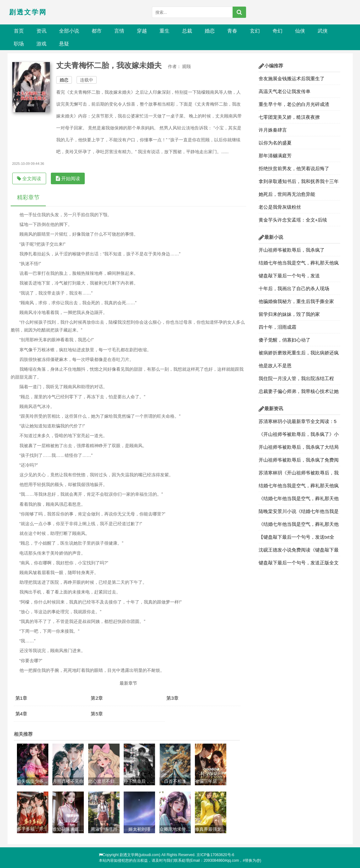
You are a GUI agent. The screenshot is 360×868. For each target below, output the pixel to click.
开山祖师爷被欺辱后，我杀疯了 (292, 250)
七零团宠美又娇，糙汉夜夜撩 (289, 117)
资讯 (41, 31)
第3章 (172, 698)
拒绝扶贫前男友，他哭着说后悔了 (294, 168)
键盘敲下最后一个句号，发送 (289, 276)
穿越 (142, 31)
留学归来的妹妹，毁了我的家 (289, 314)
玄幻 (255, 31)
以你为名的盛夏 (275, 143)
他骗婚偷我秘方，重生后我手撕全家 (296, 301)
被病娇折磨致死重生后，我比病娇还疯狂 (299, 354)
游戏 (41, 44)
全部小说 (69, 31)
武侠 (323, 31)
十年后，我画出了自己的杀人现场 (294, 288)
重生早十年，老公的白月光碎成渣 (294, 104)
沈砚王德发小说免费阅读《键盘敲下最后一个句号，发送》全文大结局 (299, 552)
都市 (97, 31)
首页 (19, 31)
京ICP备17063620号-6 (215, 855)
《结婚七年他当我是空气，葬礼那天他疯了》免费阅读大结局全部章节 (299, 500)
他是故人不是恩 (275, 366)
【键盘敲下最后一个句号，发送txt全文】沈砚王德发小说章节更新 (296, 539)
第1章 (21, 698)
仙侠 (300, 31)
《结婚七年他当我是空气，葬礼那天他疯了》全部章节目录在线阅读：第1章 (299, 526)
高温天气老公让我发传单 (285, 91)
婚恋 (210, 31)
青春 (232, 31)
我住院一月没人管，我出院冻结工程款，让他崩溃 (296, 380)
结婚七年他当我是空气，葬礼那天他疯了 (299, 264)
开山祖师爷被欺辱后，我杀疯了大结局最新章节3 (299, 449)
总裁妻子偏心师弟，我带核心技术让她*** (299, 393)
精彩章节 (28, 197)
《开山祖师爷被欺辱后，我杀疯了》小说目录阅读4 (299, 436)
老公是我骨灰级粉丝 (280, 207)
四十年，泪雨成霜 (277, 327)
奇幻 (277, 31)
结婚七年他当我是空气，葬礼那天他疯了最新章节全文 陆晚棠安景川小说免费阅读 (299, 487)
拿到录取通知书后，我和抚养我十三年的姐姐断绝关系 (299, 183)
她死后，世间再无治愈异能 (287, 194)
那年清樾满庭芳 (275, 156)
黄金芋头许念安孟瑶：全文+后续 (293, 220)
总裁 (187, 31)
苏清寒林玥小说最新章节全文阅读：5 (298, 421)
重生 (164, 31)
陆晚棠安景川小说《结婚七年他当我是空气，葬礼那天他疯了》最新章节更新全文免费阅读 (299, 513)
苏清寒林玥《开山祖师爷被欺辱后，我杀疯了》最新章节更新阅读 (299, 474)
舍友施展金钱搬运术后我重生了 (292, 78)
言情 (119, 31)
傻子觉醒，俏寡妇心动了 (285, 340)
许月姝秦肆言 (273, 130)
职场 (19, 44)
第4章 (21, 714)
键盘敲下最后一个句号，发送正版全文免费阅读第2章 (299, 564)
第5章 (97, 714)
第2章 (97, 698)
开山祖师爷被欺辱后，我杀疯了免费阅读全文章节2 (299, 462)
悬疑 (64, 44)
